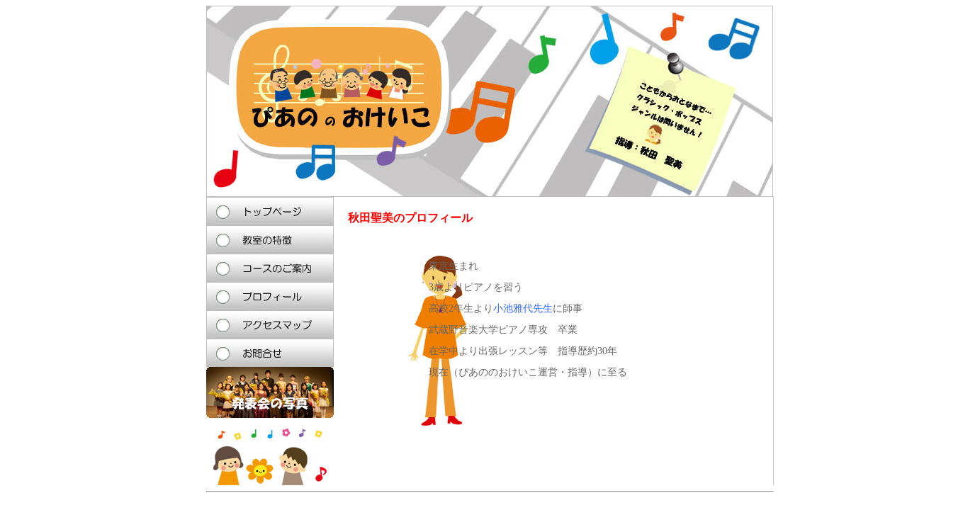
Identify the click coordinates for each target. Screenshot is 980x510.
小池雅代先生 (523, 308)
